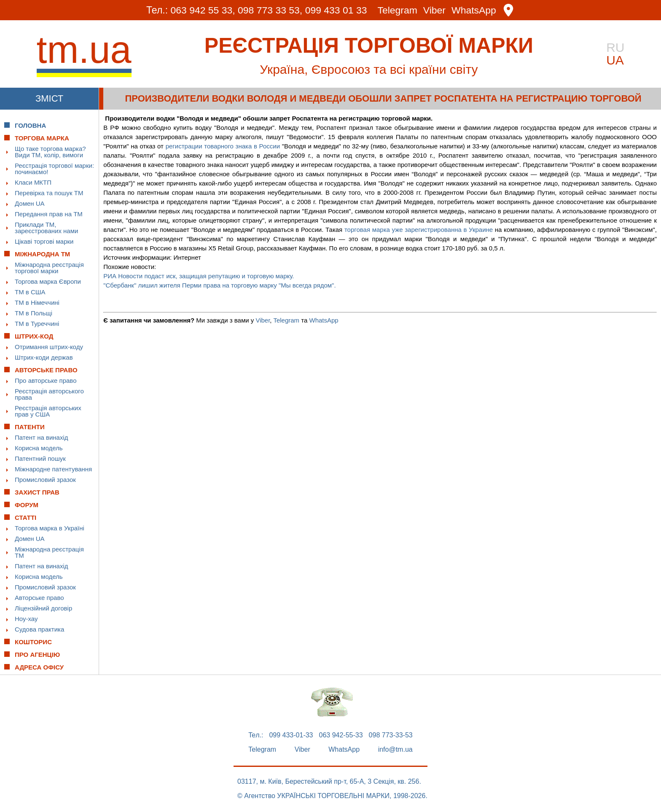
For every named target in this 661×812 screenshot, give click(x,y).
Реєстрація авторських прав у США (48, 411)
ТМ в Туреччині (37, 324)
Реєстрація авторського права (49, 394)
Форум (27, 505)
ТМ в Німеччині (37, 302)
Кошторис (33, 642)
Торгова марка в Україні (50, 528)
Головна (30, 125)
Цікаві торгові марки (44, 241)
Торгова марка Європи (48, 281)
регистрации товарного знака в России (223, 146)
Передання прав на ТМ (49, 214)
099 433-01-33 (291, 735)
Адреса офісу (39, 667)
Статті (26, 518)
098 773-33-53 (391, 735)
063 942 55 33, (203, 10)
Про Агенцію (37, 655)
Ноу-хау (26, 619)
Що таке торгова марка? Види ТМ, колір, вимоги (50, 152)
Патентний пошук (40, 458)
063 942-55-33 (341, 735)
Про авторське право (46, 380)
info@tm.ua (395, 750)
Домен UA (30, 203)
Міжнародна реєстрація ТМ (49, 552)
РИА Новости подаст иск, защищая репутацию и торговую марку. (199, 276)
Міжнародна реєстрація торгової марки (49, 268)
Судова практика (39, 629)
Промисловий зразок (45, 480)
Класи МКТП (33, 182)
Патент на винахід (42, 437)
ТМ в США (30, 292)
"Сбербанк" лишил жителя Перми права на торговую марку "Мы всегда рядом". (219, 285)
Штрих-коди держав (44, 357)
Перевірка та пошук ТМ (49, 193)
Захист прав (37, 492)
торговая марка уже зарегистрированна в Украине (419, 230)
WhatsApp (474, 10)
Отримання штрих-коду (49, 347)
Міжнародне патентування (53, 469)
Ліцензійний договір (43, 608)
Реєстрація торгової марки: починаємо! (54, 169)
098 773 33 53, (270, 10)
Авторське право (39, 598)
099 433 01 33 (336, 10)
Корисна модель (39, 448)
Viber (434, 10)
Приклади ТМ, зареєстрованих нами (46, 228)
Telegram (398, 10)
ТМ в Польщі (34, 313)
